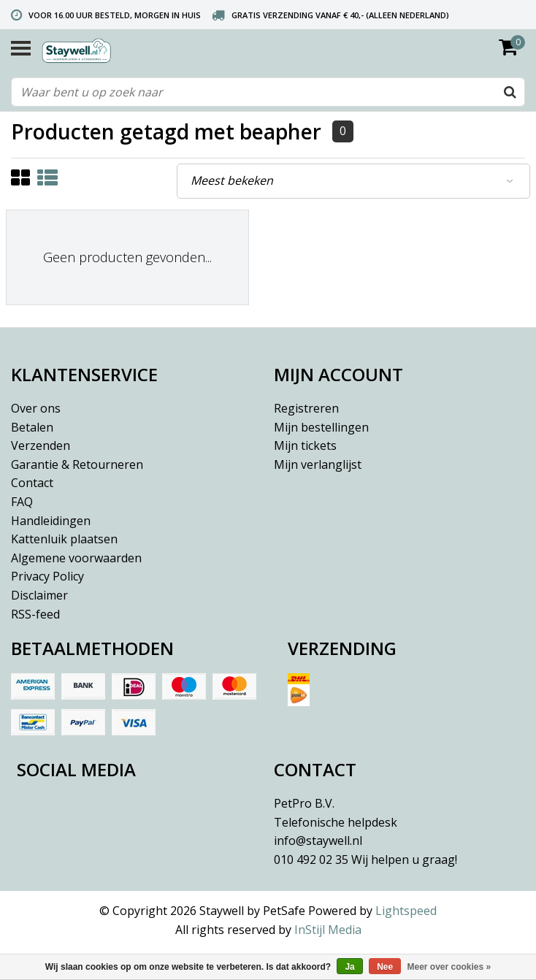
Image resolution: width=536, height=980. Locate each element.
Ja (349, 967)
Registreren (306, 408)
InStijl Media (328, 930)
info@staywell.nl (318, 841)
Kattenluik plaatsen (64, 539)
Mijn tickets (305, 445)
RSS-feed (35, 614)
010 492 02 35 (365, 860)
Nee (385, 967)
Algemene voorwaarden (76, 558)
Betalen (32, 427)
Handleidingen (51, 521)
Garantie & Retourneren (77, 464)
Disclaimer (39, 595)
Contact (32, 483)
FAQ (22, 502)
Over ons (36, 408)
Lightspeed (406, 911)
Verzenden (41, 445)
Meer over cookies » (449, 967)
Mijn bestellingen (321, 427)
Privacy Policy (47, 576)
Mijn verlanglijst (318, 464)
